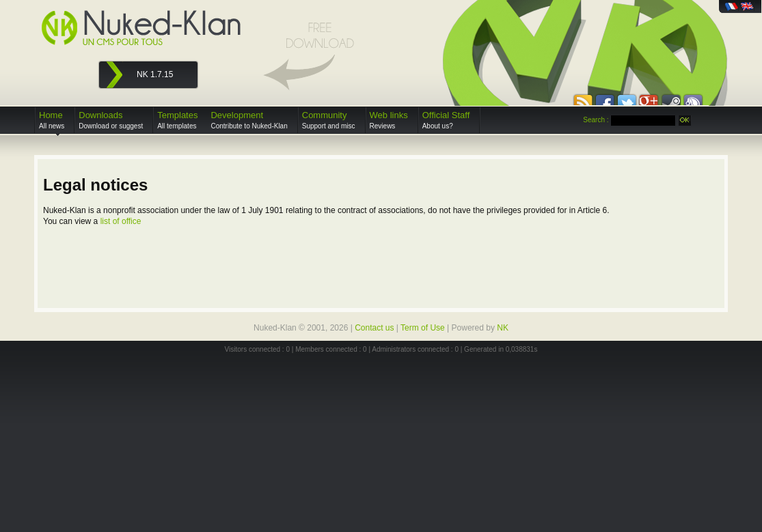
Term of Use (423, 328)
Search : (596, 120)
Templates (177, 120)
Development (249, 120)
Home (52, 120)
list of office (121, 221)
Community (329, 120)
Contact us (374, 328)
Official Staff (446, 120)
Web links (389, 120)
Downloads (111, 120)
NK (503, 328)
